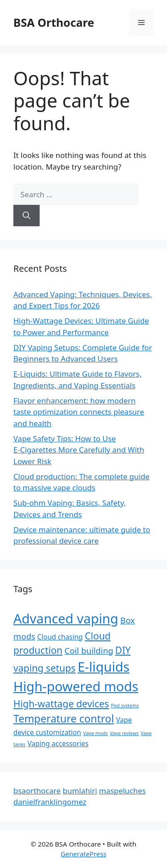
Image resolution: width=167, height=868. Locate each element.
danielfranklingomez (50, 802)
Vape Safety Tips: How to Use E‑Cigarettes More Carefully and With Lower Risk (79, 450)
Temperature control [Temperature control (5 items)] (64, 718)
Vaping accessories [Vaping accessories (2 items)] (58, 743)
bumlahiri (80, 791)
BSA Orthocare (54, 22)
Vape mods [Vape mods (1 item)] (95, 733)
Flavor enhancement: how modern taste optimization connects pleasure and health (79, 412)
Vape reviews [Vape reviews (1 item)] (124, 733)
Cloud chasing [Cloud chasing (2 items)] (60, 637)
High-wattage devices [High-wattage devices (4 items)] (61, 704)
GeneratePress (83, 854)
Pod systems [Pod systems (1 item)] (125, 706)
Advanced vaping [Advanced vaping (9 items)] (66, 619)
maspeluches (122, 791)
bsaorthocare (37, 791)
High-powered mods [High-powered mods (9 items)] (76, 686)
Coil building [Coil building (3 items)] (89, 650)
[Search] (26, 216)
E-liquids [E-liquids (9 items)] (104, 667)
